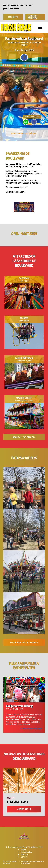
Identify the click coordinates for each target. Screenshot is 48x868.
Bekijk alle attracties (24, 437)
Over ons (24, 854)
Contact (24, 857)
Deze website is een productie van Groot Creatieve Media (32, 862)
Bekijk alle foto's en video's (24, 642)
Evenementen (26, 852)
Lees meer (13, 17)
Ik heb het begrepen (33, 17)
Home (23, 850)
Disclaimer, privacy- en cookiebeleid (10, 862)
